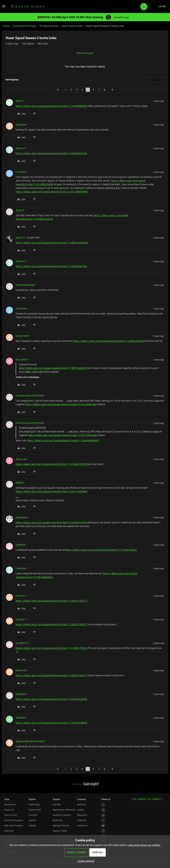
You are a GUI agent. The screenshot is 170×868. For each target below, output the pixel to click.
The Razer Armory (49, 26)
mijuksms (21, 694)
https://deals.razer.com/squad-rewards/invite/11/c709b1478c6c (52, 648)
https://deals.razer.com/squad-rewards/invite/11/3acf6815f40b (51, 522)
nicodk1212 (22, 643)
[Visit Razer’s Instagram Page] (103, 810)
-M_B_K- (20, 210)
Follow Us (106, 799)
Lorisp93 (21, 172)
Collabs (32, 825)
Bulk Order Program (14, 825)
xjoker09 (20, 545)
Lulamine (21, 568)
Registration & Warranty (64, 810)
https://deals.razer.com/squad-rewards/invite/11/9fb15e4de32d (53, 368)
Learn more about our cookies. (144, 845)
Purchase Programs (14, 820)
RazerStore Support (62, 815)
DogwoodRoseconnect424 (30, 741)
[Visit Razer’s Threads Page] (103, 815)
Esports (32, 820)
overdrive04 (22, 336)
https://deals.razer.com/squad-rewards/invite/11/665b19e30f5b (51, 699)
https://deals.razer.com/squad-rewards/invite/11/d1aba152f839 (52, 464)
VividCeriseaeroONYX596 (30, 396)
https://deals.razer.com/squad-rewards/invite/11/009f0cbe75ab (51, 153)
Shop (7, 799)
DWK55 (20, 483)
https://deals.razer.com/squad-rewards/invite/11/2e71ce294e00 (51, 491)
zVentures (82, 820)
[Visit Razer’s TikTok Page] (103, 831)
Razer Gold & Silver (72, 26)
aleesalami (22, 517)
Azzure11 (21, 596)
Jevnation (21, 308)
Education (9, 831)
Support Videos (60, 831)
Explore (32, 799)
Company (82, 799)
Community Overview (24, 26)
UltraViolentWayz (25, 285)
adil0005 (21, 718)
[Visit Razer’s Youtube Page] (103, 826)
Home (6, 26)
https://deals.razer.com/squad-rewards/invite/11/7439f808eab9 (51, 106)
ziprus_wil (21, 459)
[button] (4, 7)
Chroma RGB (35, 810)
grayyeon (21, 124)
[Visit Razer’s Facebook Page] (103, 805)
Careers (81, 810)
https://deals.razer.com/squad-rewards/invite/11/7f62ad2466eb (51, 723)
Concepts (33, 815)
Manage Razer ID (61, 825)
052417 (20, 101)
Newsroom (82, 815)
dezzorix (20, 148)
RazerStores (10, 804)
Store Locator (11, 815)
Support (56, 799)
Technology (34, 804)
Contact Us (82, 825)
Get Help (57, 804)
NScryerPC (22, 359)
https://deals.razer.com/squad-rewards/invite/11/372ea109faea (101, 550)
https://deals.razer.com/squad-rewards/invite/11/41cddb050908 (52, 192)
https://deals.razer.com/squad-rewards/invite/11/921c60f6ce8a (61, 404)
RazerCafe (9, 810)
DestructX (21, 670)
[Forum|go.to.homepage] (27, 7)
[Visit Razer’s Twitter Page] (103, 820)
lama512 (21, 237)
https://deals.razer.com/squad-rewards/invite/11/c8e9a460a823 (109, 341)
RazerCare (58, 820)
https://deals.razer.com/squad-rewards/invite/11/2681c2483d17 (52, 601)
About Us (81, 804)
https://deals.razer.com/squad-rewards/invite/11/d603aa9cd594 (52, 243)
